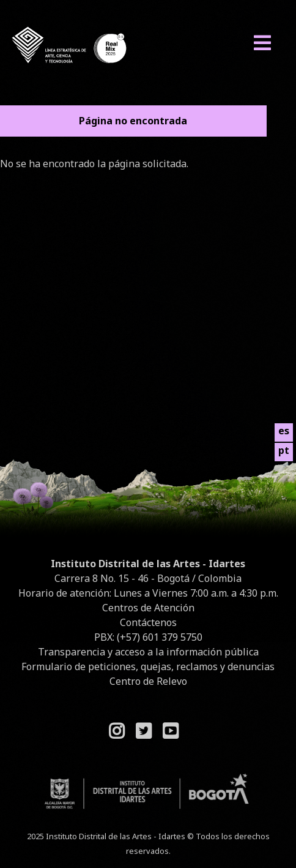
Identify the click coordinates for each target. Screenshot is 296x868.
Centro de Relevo (148, 681)
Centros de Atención (148, 608)
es (284, 431)
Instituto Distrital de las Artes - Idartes (148, 564)
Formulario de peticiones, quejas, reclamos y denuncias (148, 666)
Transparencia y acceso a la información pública (148, 652)
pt (284, 450)
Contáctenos (148, 622)
